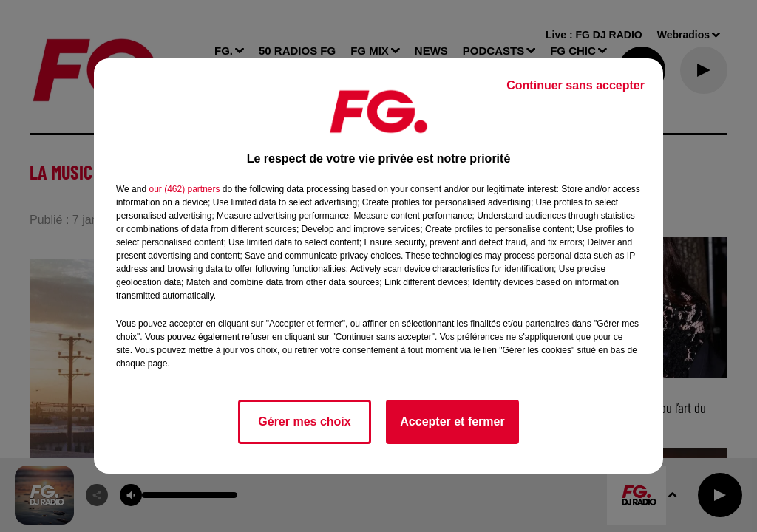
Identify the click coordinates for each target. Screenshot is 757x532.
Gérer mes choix (304, 422)
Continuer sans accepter (576, 85)
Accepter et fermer (452, 422)
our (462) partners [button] (184, 189)
